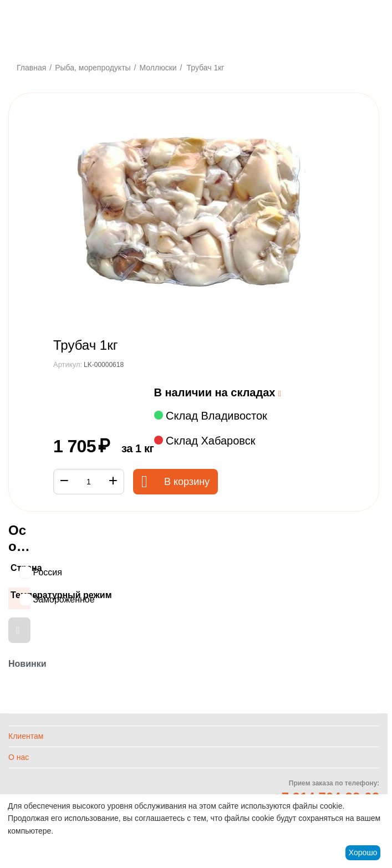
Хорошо (363, 852)
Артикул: (68, 364)
